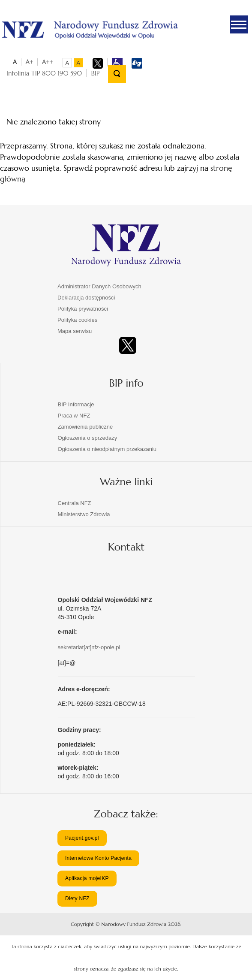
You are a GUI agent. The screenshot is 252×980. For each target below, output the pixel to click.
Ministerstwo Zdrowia (84, 514)
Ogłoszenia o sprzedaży (88, 438)
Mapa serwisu (75, 331)
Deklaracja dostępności (86, 298)
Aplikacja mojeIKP (87, 878)
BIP (95, 73)
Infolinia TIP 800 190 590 (44, 73)
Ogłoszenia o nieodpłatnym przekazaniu (107, 449)
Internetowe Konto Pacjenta (98, 858)
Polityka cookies (77, 320)
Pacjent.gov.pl (82, 838)
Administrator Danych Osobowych (99, 286)
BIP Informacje (76, 404)
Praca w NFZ (74, 416)
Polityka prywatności (83, 309)
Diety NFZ (77, 898)
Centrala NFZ (75, 503)
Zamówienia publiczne (85, 427)
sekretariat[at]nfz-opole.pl (89, 647)
